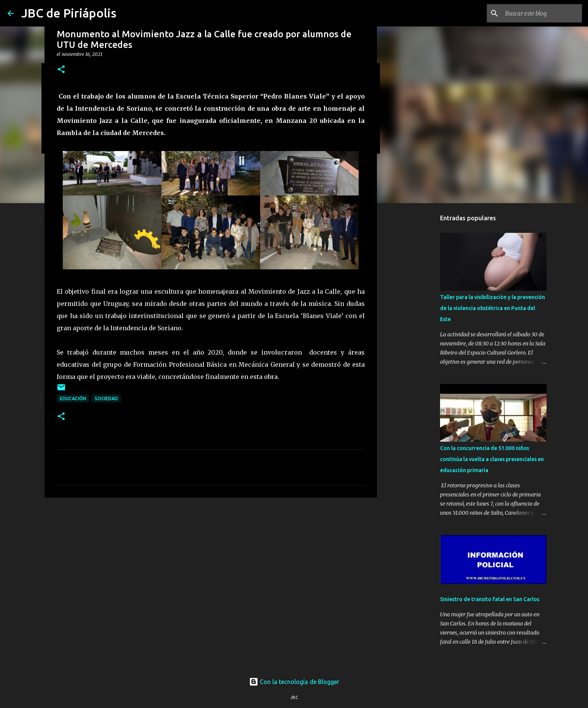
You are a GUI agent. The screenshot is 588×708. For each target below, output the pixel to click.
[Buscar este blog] (542, 13)
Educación (73, 399)
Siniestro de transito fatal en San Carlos (490, 599)
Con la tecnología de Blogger (294, 682)
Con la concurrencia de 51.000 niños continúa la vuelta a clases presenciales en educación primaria (492, 459)
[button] (61, 70)
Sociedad (106, 399)
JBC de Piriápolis (69, 13)
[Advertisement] (211, 562)
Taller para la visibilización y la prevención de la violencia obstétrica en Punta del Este (493, 308)
